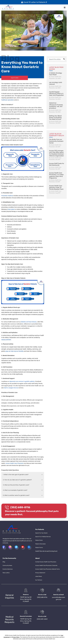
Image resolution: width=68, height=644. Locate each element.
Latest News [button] (39, 576)
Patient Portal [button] (39, 540)
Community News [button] (7, 565)
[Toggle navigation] (65, 8)
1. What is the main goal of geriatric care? (16, 475)
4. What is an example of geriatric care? (15, 490)
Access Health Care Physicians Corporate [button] (46, 565)
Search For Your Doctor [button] (41, 533)
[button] (8, 7)
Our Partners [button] (39, 580)
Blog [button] (4, 562)
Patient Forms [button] (39, 548)
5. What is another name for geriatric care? (16, 495)
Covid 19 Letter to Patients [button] (34, 2)
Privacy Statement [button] (40, 573)
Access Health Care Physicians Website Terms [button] (48, 569)
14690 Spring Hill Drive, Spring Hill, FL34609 (26, 599)
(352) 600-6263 (42, 619)
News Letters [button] (6, 573)
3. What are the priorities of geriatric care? (16, 485)
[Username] (57, 59)
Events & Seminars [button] (8, 569)
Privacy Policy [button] (16, 637)
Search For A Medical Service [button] (43, 537)
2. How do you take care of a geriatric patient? (17, 480)
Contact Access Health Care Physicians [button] (46, 562)
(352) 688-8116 (20, 507)
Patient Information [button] (41, 544)
